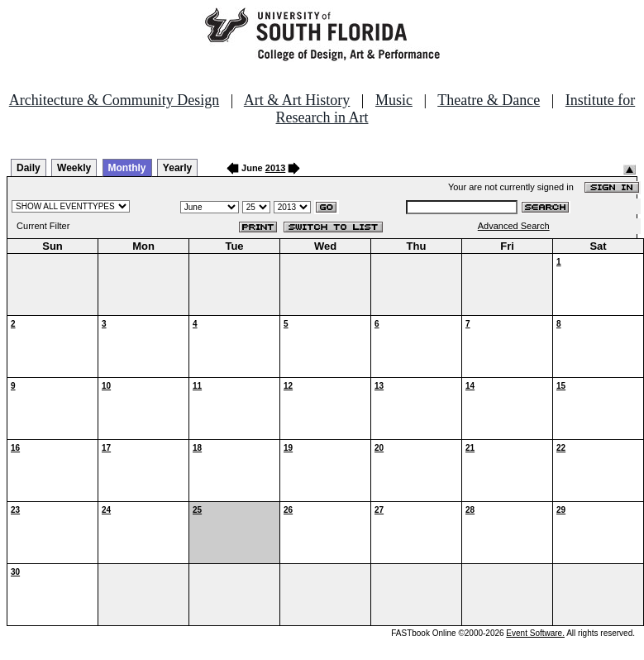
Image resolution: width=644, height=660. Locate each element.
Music (394, 100)
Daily (29, 168)
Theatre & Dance (489, 100)
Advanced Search (514, 226)
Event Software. (535, 633)
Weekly (74, 168)
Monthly (127, 168)
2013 (275, 168)
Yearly (177, 168)
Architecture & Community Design (114, 100)
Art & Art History (297, 100)
